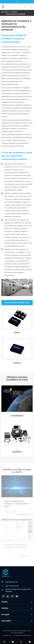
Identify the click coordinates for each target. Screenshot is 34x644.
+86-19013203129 (12, 586)
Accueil (6, 12)
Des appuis (5, 614)
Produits (4, 602)
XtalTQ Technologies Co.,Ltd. (22, 631)
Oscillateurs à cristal (18, 167)
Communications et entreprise (15, 14)
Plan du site (7, 635)
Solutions (14, 12)
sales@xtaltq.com (12, 582)
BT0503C (17, 333)
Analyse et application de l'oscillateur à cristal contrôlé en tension (17, 503)
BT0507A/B (17, 363)
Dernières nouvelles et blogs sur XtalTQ (17, 471)
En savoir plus (24, 514)
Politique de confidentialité (22, 635)
